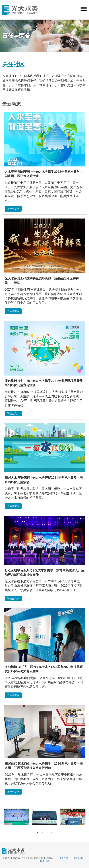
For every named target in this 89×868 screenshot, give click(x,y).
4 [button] (52, 832)
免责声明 (64, 858)
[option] (16, 817)
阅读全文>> (13, 209)
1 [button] (38, 832)
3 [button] (47, 832)
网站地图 (78, 858)
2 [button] (42, 832)
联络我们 (45, 861)
